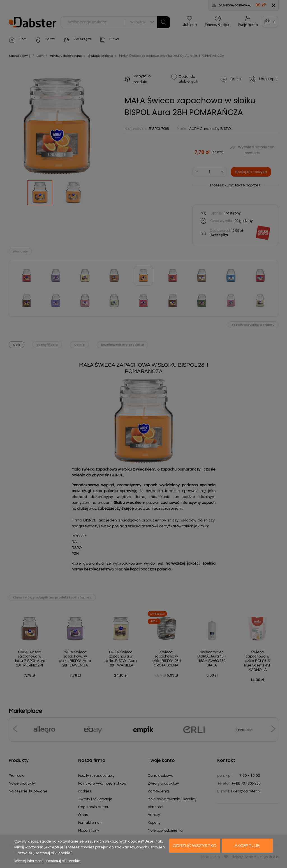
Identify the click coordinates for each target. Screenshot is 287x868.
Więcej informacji (29, 861)
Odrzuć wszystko (195, 846)
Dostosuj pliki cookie (63, 861)
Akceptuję (247, 846)
